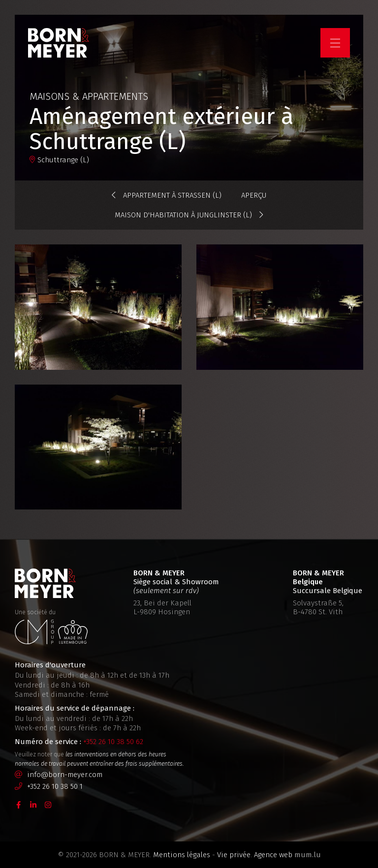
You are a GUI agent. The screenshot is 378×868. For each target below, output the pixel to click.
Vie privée (234, 855)
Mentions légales (182, 855)
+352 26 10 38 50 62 (113, 742)
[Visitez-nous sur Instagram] (48, 805)
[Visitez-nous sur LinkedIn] (33, 805)
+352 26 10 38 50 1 (55, 786)
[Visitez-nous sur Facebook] (19, 805)
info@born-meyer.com (65, 775)
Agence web (273, 855)
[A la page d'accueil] (60, 44)
